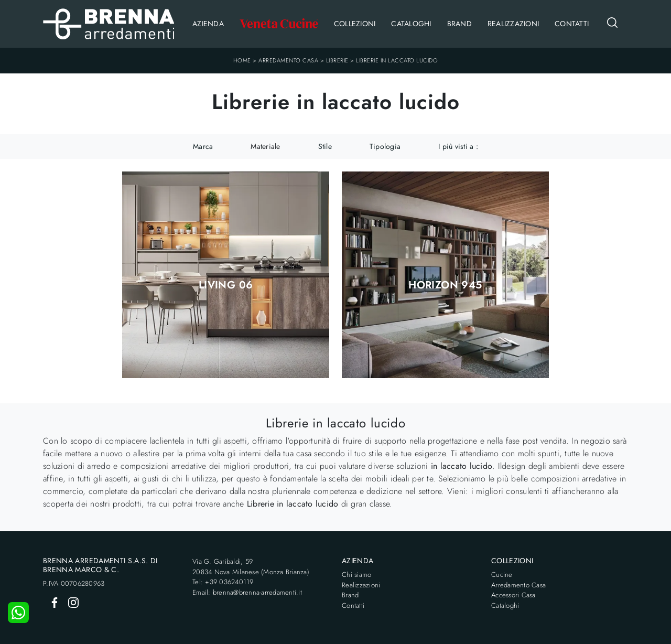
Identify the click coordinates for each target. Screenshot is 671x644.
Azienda (208, 24)
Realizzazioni (513, 24)
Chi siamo (356, 575)
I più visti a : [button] (458, 146)
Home (242, 60)
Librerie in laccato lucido (397, 60)
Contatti (572, 24)
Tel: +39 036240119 (223, 582)
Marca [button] (203, 146)
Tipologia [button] (385, 146)
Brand (459, 24)
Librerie (337, 60)
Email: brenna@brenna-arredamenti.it (247, 592)
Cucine (502, 575)
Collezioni (355, 24)
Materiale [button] (265, 146)
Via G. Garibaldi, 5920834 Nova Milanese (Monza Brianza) (251, 567)
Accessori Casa (513, 595)
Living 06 (226, 285)
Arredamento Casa (288, 60)
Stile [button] (325, 146)
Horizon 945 (445, 285)
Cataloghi (411, 24)
